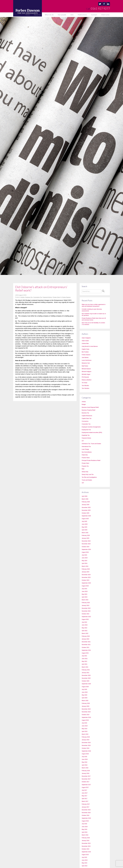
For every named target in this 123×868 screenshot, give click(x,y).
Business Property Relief (88, 410)
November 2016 (86, 813)
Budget (84, 404)
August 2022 (85, 619)
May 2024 (84, 561)
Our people (62, 15)
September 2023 (86, 583)
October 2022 (85, 614)
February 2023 (86, 603)
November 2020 (86, 678)
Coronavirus (85, 421)
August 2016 (85, 821)
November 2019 (86, 712)
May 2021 (84, 661)
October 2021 (85, 647)
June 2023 (85, 591)
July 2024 (84, 555)
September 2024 (86, 549)
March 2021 (85, 667)
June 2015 (85, 860)
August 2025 (85, 519)
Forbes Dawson (66, 297)
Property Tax (85, 466)
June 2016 (85, 827)
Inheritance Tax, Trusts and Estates (91, 444)
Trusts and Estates (87, 480)
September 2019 (86, 717)
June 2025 (85, 524)
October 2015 (85, 849)
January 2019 (85, 740)
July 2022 (84, 622)
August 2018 (85, 754)
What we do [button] (49, 15)
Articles (23, 297)
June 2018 (85, 759)
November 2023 (86, 577)
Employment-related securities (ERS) (92, 433)
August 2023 (85, 586)
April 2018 (85, 765)
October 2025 (85, 513)
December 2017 (86, 776)
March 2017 (85, 801)
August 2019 (85, 720)
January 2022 (85, 639)
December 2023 (86, 575)
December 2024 (86, 541)
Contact (94, 15)
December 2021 (86, 642)
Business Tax (29, 297)
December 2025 (86, 507)
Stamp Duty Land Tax (88, 474)
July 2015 (84, 857)
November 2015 (86, 846)
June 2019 (85, 726)
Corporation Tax (38, 297)
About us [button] (37, 15)
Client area (105, 15)
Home (28, 15)
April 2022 (85, 631)
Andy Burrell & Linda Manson (90, 346)
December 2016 (86, 810)
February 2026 (86, 502)
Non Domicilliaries (87, 452)
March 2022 (85, 633)
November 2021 (86, 645)
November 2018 (86, 745)
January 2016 (85, 841)
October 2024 (85, 547)
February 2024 (86, 569)
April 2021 (85, 664)
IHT (83, 441)
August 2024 (85, 552)
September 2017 (86, 785)
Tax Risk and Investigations (89, 477)
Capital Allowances (87, 416)
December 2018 (86, 743)
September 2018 (86, 751)
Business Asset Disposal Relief (90, 407)
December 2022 (86, 608)
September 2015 (86, 852)
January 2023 (85, 605)
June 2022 (85, 625)
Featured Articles (47, 297)
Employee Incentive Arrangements (91, 427)
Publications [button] (82, 15)
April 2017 (85, 799)
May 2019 (84, 729)
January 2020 (85, 706)
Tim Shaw (84, 383)
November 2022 (86, 611)
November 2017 (86, 779)
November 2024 (86, 544)
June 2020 (85, 692)
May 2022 (84, 628)
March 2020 (85, 701)
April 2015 (85, 866)
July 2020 (84, 689)
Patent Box (85, 455)
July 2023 (84, 589)
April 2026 (85, 496)
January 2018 (85, 773)
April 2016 (85, 832)
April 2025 (85, 530)
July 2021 (84, 656)
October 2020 (85, 681)
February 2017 (86, 804)
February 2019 (86, 737)
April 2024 (85, 563)
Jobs (72, 15)
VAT (83, 483)
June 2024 (85, 558)
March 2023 (85, 600)
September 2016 (86, 818)
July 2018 (84, 757)
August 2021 (85, 653)
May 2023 (84, 594)
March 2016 (85, 835)
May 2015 (84, 863)
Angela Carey (85, 349)
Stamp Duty (85, 472)
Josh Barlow (85, 358)
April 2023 (85, 597)
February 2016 (86, 838)
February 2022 (86, 636)
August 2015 (85, 855)
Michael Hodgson (87, 372)
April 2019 (85, 731)
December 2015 (86, 843)
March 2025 (85, 533)
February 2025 (86, 535)
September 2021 (86, 650)
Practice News (86, 458)
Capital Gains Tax (87, 418)
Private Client (56, 297)
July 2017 (84, 790)
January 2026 (85, 505)
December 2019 (86, 709)
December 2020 (86, 675)
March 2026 (85, 499)
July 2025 (84, 521)
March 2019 (85, 734)
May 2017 (84, 796)
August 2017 (85, 787)
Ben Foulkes (85, 352)
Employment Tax (86, 430)
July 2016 (84, 824)
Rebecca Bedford (87, 380)
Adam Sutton (85, 341)
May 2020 (84, 695)
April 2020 (85, 698)
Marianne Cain (86, 363)
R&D (83, 469)
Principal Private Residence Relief (91, 460)
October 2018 (85, 748)
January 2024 (85, 572)
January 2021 (85, 673)
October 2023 (85, 580)
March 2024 (85, 566)
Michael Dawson (86, 369)
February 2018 (86, 771)
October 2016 (85, 815)
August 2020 (85, 687)
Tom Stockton (85, 388)
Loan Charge (85, 449)
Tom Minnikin (85, 386)
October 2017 (85, 782)
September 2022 (86, 617)
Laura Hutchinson (87, 360)
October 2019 (85, 715)
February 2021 (86, 670)
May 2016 (84, 829)
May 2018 (84, 762)
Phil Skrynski (85, 377)
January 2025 (85, 538)
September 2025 (86, 516)
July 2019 (84, 723)
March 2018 (85, 768)
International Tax (86, 447)
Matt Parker (85, 366)
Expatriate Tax (86, 435)
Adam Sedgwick (86, 338)
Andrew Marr (85, 343)
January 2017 (85, 807)
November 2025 (86, 510)
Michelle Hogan (86, 374)
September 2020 (86, 684)
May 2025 (84, 527)
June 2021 (85, 659)
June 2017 (85, 793)
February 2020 (86, 703)
